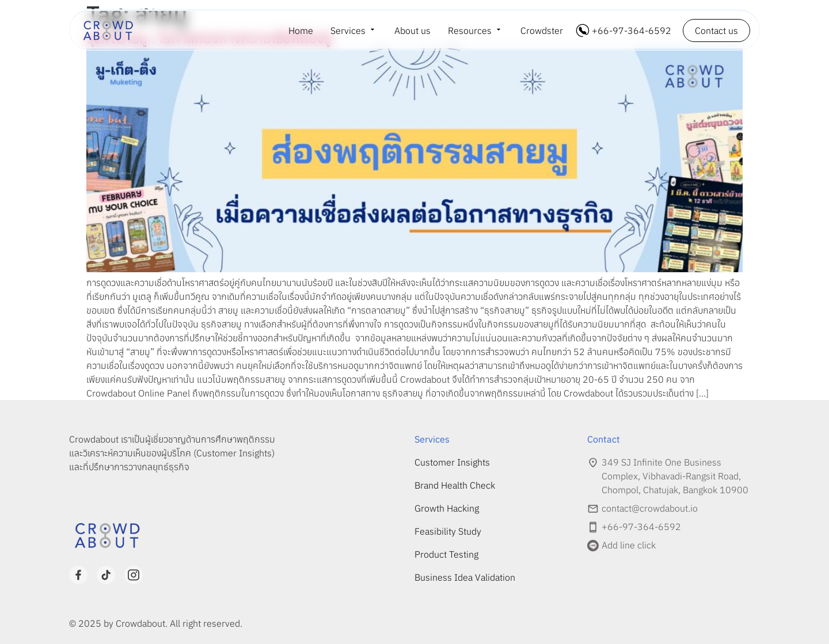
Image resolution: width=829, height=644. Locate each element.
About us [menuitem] (412, 31)
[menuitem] (354, 31)
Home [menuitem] (301, 31)
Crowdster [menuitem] (542, 31)
